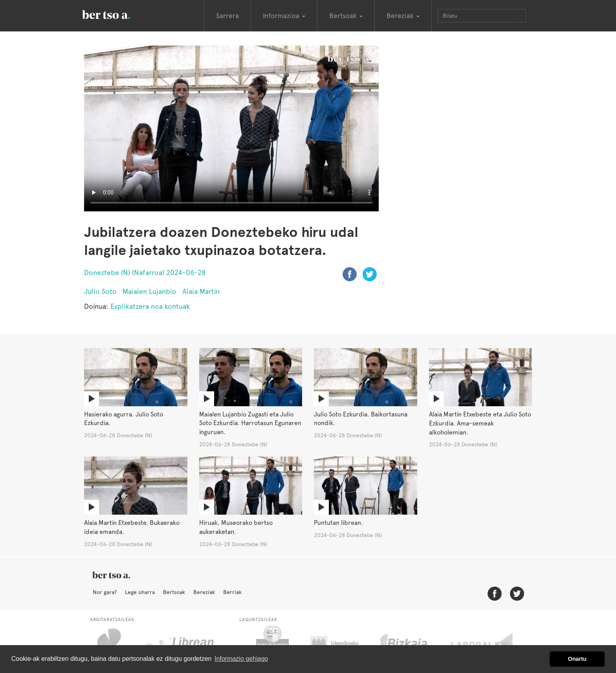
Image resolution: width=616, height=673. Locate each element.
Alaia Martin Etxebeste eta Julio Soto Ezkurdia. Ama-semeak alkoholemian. (480, 423)
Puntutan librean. (338, 523)
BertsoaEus (117, 14)
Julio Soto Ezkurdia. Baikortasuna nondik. (361, 419)
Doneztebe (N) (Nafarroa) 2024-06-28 (145, 272)
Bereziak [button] (403, 16)
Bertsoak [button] (346, 16)
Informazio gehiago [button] (241, 659)
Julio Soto (100, 291)
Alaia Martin (201, 291)
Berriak (232, 592)
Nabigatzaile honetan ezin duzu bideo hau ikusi (231, 128)
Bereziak (204, 592)
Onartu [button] (577, 659)
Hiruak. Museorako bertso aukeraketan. (236, 527)
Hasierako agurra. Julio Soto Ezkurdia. (124, 419)
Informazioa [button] (284, 16)
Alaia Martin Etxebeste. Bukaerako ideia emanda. (132, 527)
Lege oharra (140, 592)
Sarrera (227, 16)
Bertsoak (174, 592)
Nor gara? (105, 592)
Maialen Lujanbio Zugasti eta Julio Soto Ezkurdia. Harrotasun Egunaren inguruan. (250, 423)
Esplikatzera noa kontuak (150, 306)
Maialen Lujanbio (149, 291)
